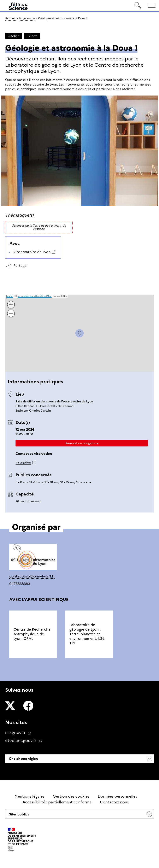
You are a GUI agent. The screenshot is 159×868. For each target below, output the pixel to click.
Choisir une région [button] (23, 759)
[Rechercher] (138, 6)
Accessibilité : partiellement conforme (57, 802)
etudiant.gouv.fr (22, 740)
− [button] (11, 310)
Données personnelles (117, 796)
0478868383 (20, 584)
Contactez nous (114, 802)
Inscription (23, 462)
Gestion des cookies (71, 796)
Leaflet (10, 296)
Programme (27, 18)
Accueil (10, 18)
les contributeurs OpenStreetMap (35, 296)
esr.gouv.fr (16, 733)
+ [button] (11, 302)
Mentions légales (29, 796)
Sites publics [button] (19, 815)
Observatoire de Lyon (32, 252)
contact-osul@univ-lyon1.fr (32, 576)
